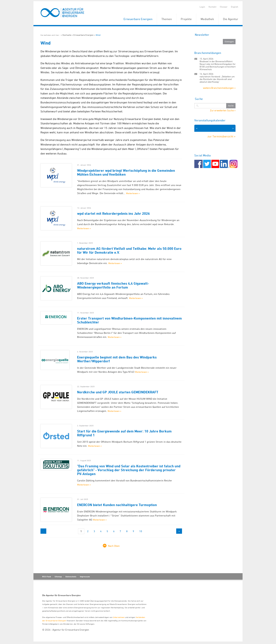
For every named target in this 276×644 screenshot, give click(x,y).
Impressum (85, 577)
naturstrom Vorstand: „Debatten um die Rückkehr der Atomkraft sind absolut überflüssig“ (217, 79)
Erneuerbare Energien (138, 19)
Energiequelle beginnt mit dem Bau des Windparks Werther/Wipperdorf (117, 359)
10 (141, 531)
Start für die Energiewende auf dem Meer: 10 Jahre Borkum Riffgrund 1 (124, 433)
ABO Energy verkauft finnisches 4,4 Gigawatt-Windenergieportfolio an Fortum (113, 285)
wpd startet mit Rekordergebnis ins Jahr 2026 (113, 213)
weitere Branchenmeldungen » (219, 88)
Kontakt (212, 7)
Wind (98, 35)
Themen (167, 19)
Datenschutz (71, 577)
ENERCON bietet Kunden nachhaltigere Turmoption (117, 505)
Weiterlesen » (133, 193)
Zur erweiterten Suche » (223, 110)
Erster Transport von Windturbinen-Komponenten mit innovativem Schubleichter (129, 320)
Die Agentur (231, 19)
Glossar (224, 7)
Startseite (67, 35)
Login (202, 7)
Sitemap (58, 577)
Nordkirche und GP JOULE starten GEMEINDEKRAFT (118, 392)
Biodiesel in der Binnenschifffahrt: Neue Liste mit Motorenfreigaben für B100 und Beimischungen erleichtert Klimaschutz (218, 65)
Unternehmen (119, 617)
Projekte (186, 19)
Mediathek (207, 19)
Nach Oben (114, 546)
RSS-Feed (47, 577)
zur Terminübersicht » (222, 136)
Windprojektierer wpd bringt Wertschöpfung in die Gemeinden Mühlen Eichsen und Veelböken (126, 172)
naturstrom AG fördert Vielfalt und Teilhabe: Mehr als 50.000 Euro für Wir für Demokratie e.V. (129, 250)
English (235, 7)
